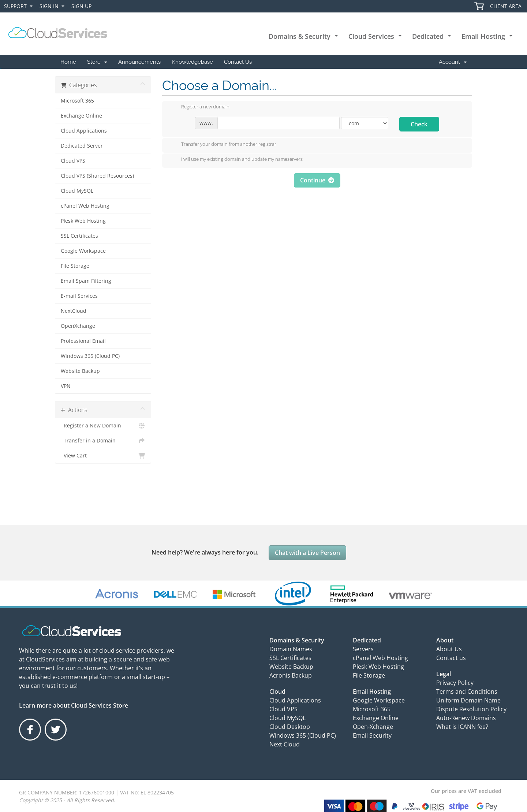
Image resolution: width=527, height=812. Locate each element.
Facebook (31, 740)
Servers (363, 649)
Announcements (139, 62)
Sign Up (81, 6)
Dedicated (428, 36)
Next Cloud (285, 744)
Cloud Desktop (290, 727)
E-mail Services (79, 296)
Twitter (55, 740)
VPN (66, 386)
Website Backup (80, 371)
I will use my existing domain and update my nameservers (236, 160)
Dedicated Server (82, 146)
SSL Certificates (79, 236)
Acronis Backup (291, 675)
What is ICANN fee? (462, 727)
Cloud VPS (73, 161)
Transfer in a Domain (103, 441)
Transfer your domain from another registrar (223, 145)
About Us (449, 649)
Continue (317, 180)
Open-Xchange (373, 727)
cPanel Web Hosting (85, 206)
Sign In (53, 6)
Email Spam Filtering (86, 281)
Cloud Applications (84, 131)
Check (419, 124)
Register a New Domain (103, 426)
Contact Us (238, 62)
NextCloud (74, 311)
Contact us (451, 658)
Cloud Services (371, 36)
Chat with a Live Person (307, 553)
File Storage (75, 266)
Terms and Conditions (467, 692)
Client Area (506, 6)
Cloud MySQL (77, 191)
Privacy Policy (455, 683)
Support (20, 6)
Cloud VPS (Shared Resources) (97, 176)
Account (453, 62)
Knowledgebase (192, 62)
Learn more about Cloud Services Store (74, 705)
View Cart (103, 456)
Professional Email (83, 341)
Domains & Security (300, 36)
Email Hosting (483, 36)
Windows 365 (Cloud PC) (90, 356)
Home (68, 62)
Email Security (372, 735)
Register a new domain (199, 107)
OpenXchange (78, 326)
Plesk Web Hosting (83, 221)
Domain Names (291, 649)
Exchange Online (81, 116)
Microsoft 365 (77, 101)
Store (97, 62)
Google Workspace (83, 251)
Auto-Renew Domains (466, 718)
